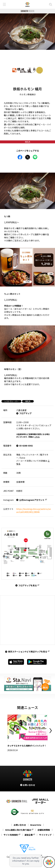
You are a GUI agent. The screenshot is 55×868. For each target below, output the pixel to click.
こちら (37, 437)
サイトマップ (45, 835)
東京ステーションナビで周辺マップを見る (28, 652)
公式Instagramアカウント (32, 500)
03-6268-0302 (26, 446)
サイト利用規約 (11, 835)
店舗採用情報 (44, 830)
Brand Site (36, 825)
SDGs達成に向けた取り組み (18, 830)
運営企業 (29, 835)
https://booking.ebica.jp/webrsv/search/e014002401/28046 (34, 510)
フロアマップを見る (28, 585)
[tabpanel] (27, 32)
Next (51, 731)
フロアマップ (25, 413)
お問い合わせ (20, 825)
